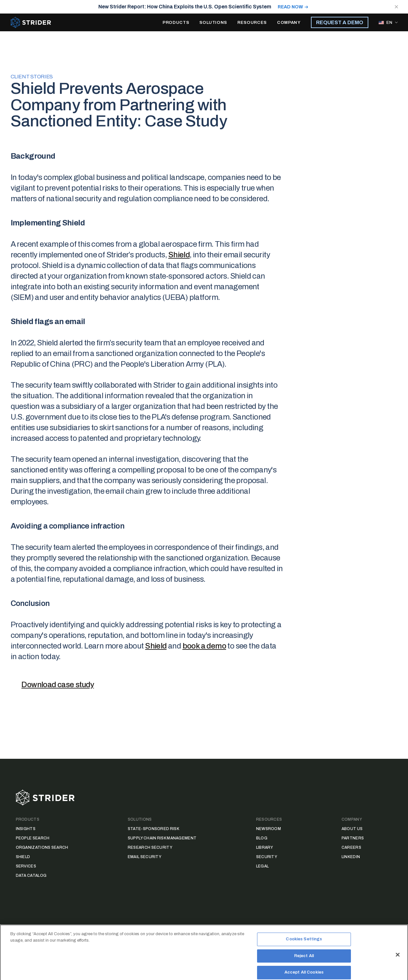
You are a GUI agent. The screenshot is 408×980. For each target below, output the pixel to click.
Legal (263, 866)
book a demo (204, 646)
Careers (351, 847)
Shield (179, 255)
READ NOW (290, 7)
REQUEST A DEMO (340, 22)
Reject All (304, 963)
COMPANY (289, 23)
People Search (33, 838)
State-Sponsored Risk (154, 829)
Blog (262, 838)
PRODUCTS (176, 23)
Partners (353, 838)
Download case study (58, 685)
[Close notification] (396, 7)
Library (265, 847)
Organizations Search (42, 847)
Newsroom (269, 829)
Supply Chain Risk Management (162, 838)
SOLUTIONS (213, 23)
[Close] (398, 962)
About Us (352, 829)
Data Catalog (31, 876)
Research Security (150, 847)
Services (26, 866)
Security (267, 857)
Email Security (144, 857)
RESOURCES (252, 23)
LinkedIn (351, 857)
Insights (26, 829)
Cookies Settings (304, 946)
